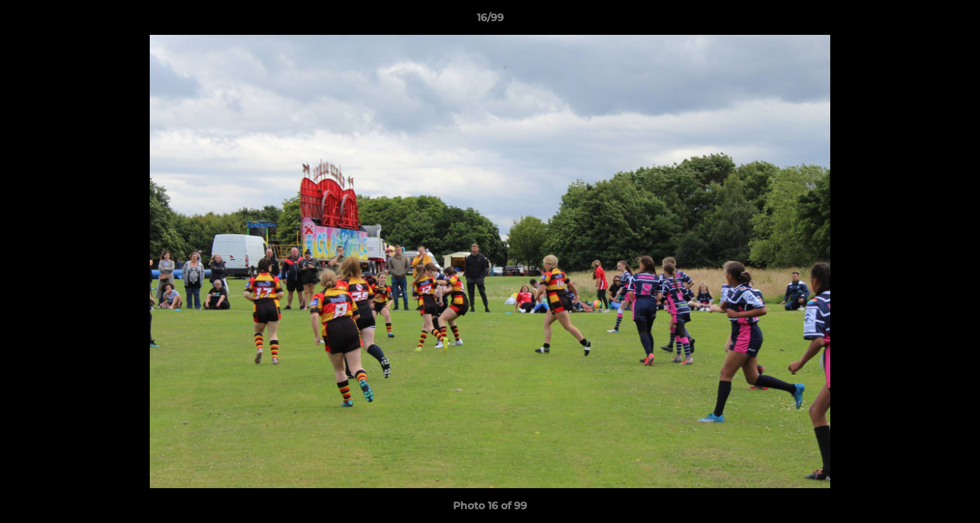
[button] (954, 21)
